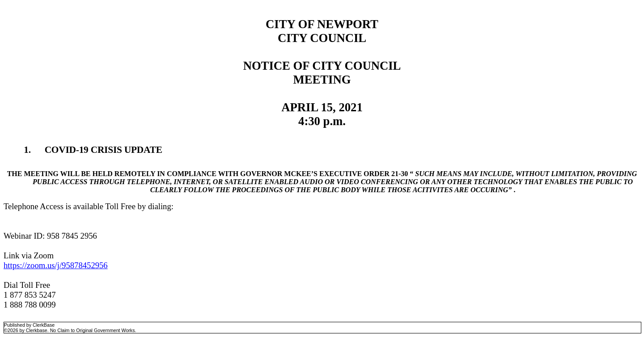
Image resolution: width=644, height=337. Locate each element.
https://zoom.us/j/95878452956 (56, 265)
